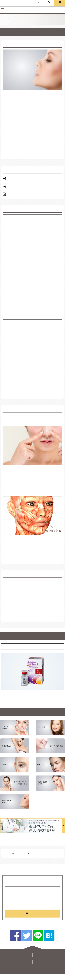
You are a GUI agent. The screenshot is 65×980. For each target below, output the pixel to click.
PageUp (33, 948)
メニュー (32, 10)
